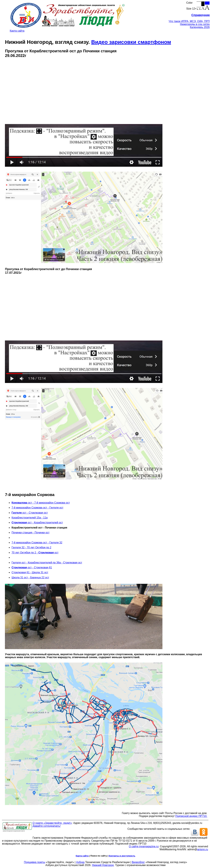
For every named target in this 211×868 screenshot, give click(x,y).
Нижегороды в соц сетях (195, 24)
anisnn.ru (203, 849)
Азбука (80, 862)
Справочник (200, 15)
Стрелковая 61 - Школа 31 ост (30, 572)
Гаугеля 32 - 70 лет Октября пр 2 (31, 547)
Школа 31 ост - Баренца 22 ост (30, 577)
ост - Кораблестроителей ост (37, 523)
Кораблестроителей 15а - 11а (30, 518)
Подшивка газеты (35, 862)
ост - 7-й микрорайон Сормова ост (41, 503)
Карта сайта (17, 31)
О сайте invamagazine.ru (144, 846)
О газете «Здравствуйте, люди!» (52, 823)
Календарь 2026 (200, 27)
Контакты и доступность (122, 856)
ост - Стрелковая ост (30, 513)
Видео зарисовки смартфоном (131, 42)
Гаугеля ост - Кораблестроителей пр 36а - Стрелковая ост (47, 563)
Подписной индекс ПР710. (191, 816)
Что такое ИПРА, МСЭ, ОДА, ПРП (189, 21)
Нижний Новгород (103, 865)
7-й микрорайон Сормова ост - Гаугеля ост (37, 508)
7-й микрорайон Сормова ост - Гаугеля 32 (37, 543)
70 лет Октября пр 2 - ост (35, 553)
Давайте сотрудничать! (47, 826)
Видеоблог (138, 862)
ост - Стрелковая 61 (32, 567)
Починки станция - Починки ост (30, 533)
